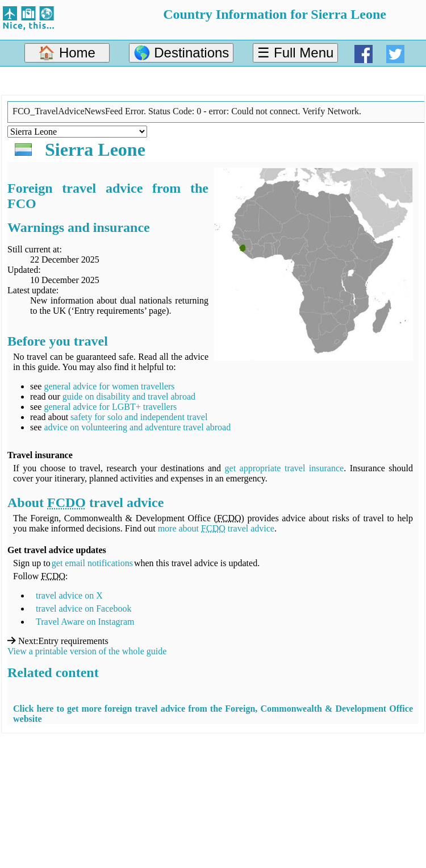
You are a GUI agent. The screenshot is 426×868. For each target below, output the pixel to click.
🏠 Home (67, 53)
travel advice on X (69, 595)
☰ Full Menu (295, 53)
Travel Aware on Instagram (85, 622)
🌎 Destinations (181, 53)
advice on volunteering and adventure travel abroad (137, 427)
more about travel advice (216, 528)
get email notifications (92, 563)
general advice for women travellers (109, 386)
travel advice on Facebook (83, 609)
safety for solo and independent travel (139, 417)
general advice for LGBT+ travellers (110, 407)
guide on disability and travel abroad (129, 396)
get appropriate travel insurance (285, 468)
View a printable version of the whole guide (87, 651)
